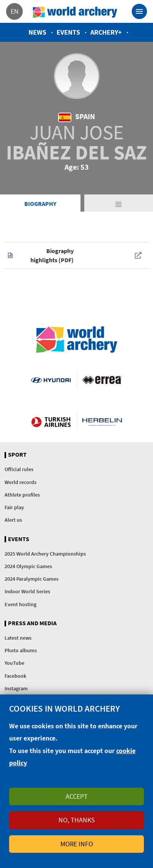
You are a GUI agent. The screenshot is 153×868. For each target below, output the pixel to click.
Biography (40, 204)
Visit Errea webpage (102, 379)
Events (68, 32)
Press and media (32, 623)
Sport (17, 455)
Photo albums (21, 650)
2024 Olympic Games (28, 566)
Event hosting (21, 604)
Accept (77, 796)
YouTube (14, 663)
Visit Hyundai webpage (51, 379)
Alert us (13, 520)
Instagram (16, 688)
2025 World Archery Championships (45, 554)
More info (77, 844)
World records (21, 482)
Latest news (18, 638)
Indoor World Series (27, 591)
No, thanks (77, 820)
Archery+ (106, 32)
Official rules (19, 469)
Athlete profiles (22, 495)
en (15, 11)
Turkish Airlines (51, 421)
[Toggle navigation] (139, 11)
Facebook (15, 676)
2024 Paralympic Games (32, 579)
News (37, 32)
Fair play (14, 507)
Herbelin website (102, 421)
